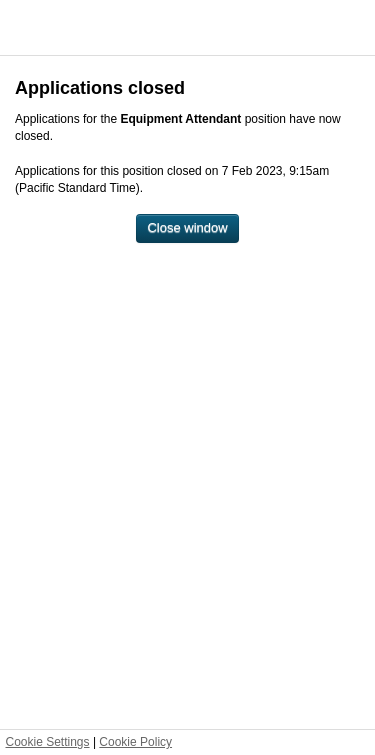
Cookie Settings (48, 742)
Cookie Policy (135, 742)
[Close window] (187, 228)
